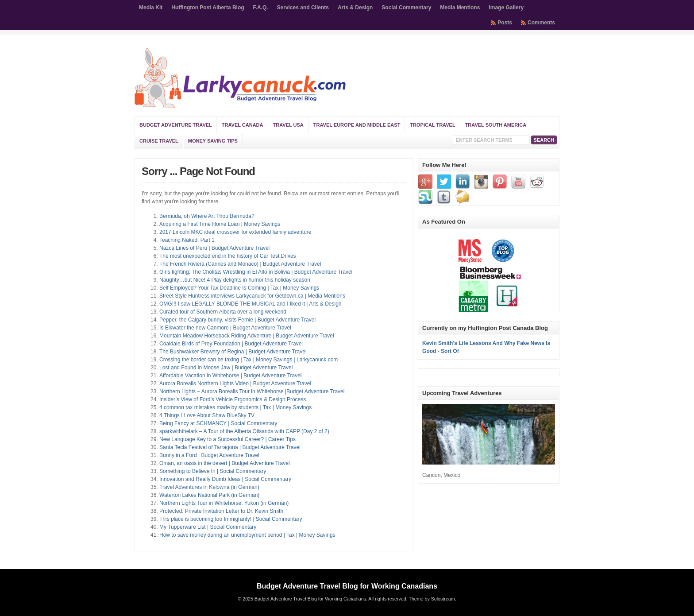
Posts (505, 23)
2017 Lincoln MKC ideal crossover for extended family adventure (235, 232)
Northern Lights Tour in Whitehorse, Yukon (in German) (224, 503)
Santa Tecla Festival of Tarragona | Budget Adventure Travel (230, 447)
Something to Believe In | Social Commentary (213, 471)
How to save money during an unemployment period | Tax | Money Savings (247, 535)
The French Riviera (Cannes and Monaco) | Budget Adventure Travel (240, 264)
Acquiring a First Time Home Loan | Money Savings (220, 224)
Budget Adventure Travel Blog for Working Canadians (347, 586)
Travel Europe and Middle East (357, 125)
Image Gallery (506, 8)
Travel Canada (243, 125)
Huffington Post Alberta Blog (208, 8)
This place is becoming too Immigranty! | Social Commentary (231, 519)
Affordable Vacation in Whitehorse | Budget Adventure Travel (231, 376)
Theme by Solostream (432, 599)
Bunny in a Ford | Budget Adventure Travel (209, 455)
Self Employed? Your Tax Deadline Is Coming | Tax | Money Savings (239, 288)
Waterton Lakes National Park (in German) (209, 495)
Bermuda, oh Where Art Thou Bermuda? (207, 216)
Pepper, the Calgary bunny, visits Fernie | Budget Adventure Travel (237, 320)
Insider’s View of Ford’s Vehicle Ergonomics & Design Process (233, 399)
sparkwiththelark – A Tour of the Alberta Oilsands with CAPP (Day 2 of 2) (244, 431)
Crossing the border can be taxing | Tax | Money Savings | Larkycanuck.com (249, 360)
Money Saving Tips (213, 141)
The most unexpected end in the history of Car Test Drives (228, 256)
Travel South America (496, 125)
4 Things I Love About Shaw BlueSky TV (207, 415)
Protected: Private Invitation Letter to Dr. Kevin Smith (221, 511)
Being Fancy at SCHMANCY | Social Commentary (218, 423)
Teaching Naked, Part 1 (187, 240)
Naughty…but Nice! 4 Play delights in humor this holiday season (235, 280)
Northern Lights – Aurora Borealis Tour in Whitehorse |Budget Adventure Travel (252, 391)
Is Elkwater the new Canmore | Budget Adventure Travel (225, 328)
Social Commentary (406, 8)
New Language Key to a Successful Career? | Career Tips (227, 439)
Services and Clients (303, 8)
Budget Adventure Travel (176, 125)
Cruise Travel (159, 141)
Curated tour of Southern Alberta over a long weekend (223, 312)
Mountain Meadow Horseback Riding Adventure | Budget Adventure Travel (247, 336)
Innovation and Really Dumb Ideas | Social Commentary (225, 479)
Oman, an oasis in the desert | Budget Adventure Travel (225, 463)
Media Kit (151, 8)
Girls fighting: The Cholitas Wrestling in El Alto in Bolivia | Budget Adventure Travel (256, 272)
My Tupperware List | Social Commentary (208, 527)
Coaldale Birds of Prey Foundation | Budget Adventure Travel (231, 344)
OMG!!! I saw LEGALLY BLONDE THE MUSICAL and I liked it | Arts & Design (251, 304)
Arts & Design (355, 8)
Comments (541, 23)
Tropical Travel (432, 125)
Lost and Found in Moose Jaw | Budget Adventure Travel (226, 368)
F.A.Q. (261, 8)
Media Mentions (460, 8)
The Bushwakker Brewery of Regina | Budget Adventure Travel (233, 352)
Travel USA (288, 125)
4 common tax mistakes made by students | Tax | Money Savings (235, 407)
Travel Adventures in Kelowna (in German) (209, 487)
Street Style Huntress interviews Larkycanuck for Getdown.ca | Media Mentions (252, 296)
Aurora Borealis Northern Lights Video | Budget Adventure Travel (235, 384)
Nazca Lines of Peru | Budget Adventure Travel (214, 248)
